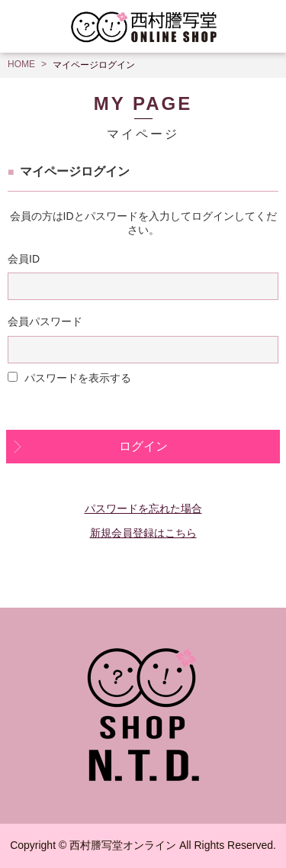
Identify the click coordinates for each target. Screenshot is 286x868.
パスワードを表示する (78, 378)
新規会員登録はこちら (143, 533)
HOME (21, 64)
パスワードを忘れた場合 (143, 508)
